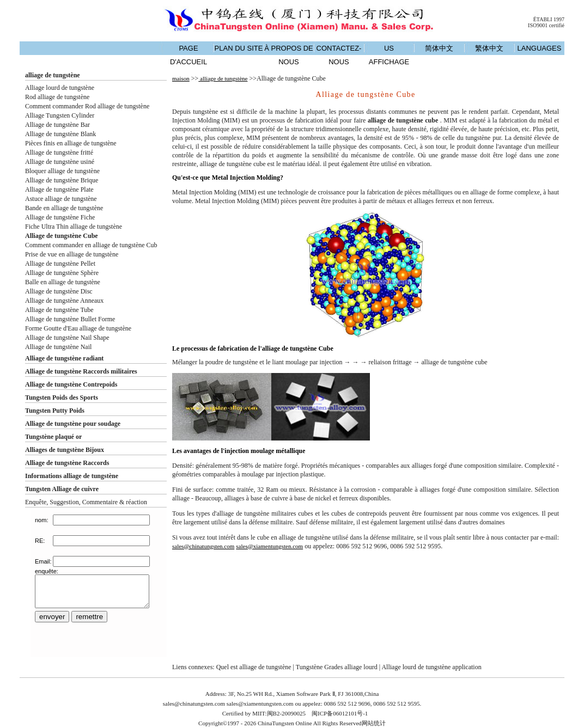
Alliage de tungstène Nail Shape (67, 338)
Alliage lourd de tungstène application (431, 667)
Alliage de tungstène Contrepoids (71, 384)
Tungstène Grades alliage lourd (337, 667)
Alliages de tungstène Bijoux (65, 450)
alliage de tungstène (53, 75)
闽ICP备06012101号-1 (340, 713)
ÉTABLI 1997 (549, 19)
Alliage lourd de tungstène (60, 88)
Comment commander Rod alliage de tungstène (87, 106)
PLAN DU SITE (239, 48)
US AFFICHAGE (389, 55)
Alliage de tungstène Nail (58, 347)
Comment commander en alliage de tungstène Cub (91, 245)
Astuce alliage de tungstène (61, 199)
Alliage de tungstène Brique (62, 180)
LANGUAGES (540, 48)
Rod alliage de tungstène (57, 97)
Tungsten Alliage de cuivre (62, 489)
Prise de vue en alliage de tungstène (72, 254)
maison (181, 78)
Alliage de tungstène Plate (59, 189)
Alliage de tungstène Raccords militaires (81, 371)
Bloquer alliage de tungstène (62, 171)
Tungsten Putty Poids (55, 411)
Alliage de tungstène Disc (59, 291)
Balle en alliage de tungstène (63, 282)
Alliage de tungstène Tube (59, 310)
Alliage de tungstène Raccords (67, 463)
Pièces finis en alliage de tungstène (71, 143)
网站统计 (374, 723)
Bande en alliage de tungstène (64, 208)
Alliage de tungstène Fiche (60, 217)
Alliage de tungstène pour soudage (73, 424)
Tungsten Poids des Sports (62, 397)
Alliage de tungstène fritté (59, 152)
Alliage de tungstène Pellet (60, 264)
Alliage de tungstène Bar (57, 125)
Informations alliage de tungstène (72, 476)
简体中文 (439, 48)
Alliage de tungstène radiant (64, 358)
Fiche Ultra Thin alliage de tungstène (74, 227)
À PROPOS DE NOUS (289, 55)
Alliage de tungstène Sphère (62, 273)
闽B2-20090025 (287, 713)
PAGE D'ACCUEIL (188, 55)
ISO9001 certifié (546, 25)
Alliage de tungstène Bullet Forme (70, 319)
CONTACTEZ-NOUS (339, 55)
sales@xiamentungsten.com (269, 546)
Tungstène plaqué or (53, 437)
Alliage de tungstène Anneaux (64, 301)
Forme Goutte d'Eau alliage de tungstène (78, 328)
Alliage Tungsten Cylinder (60, 115)
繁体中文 (489, 48)
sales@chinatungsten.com (203, 546)
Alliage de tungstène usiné (60, 162)
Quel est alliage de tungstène (254, 667)
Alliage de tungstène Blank (60, 134)
